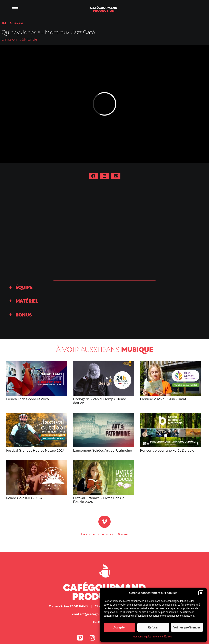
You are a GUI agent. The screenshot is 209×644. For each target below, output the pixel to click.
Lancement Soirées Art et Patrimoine (103, 451)
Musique (16, 23)
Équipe (24, 288)
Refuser (153, 627)
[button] (201, 593)
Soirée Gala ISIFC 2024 (24, 498)
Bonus (24, 315)
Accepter (119, 627)
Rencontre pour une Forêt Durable (167, 451)
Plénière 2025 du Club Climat (163, 399)
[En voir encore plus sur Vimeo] (104, 522)
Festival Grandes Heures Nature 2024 (35, 451)
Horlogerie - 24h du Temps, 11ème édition (100, 401)
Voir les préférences (187, 627)
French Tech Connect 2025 (27, 399)
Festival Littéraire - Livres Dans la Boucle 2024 (99, 500)
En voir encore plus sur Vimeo (104, 534)
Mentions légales (142, 637)
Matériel (27, 301)
